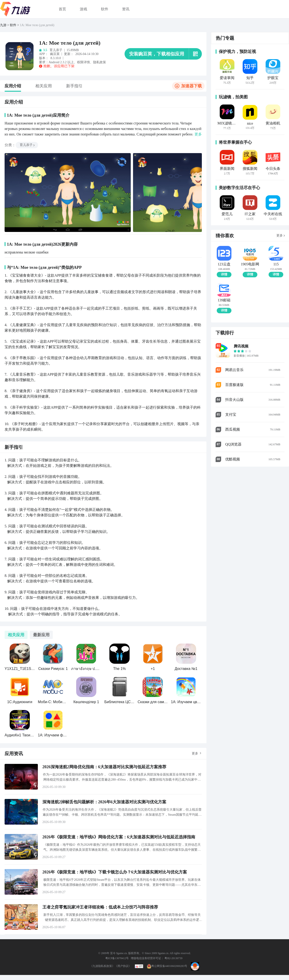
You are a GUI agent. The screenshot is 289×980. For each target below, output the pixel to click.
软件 (105, 9)
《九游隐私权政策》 (102, 966)
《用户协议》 (123, 966)
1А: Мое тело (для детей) (37, 25)
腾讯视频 (241, 346)
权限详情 (83, 62)
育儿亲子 (28, 145)
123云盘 (224, 264)
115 (276, 264)
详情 (224, 274)
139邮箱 (224, 300)
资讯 (126, 9)
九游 (3, 25)
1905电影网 (250, 264)
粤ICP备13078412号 (117, 958)
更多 (195, 753)
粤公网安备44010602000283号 (167, 966)
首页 (62, 9)
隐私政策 (100, 62)
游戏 (83, 9)
